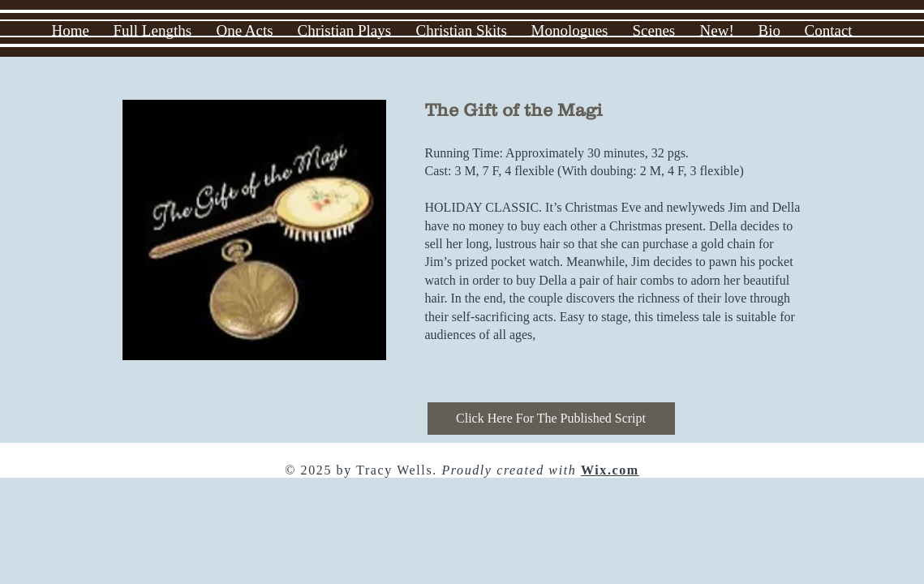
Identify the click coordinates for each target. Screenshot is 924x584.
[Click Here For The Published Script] (551, 419)
